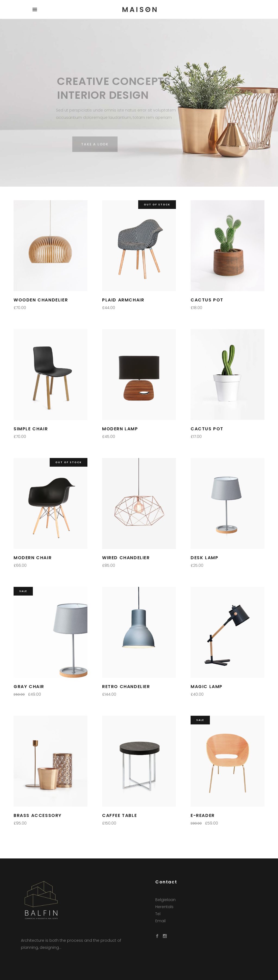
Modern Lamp (120, 429)
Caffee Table (119, 815)
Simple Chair (31, 429)
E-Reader (203, 815)
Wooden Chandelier (41, 300)
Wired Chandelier (126, 558)
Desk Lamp (204, 558)
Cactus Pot (207, 300)
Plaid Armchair (123, 300)
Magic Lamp (207, 687)
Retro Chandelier (126, 687)
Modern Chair (33, 558)
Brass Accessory (38, 815)
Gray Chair (29, 687)
